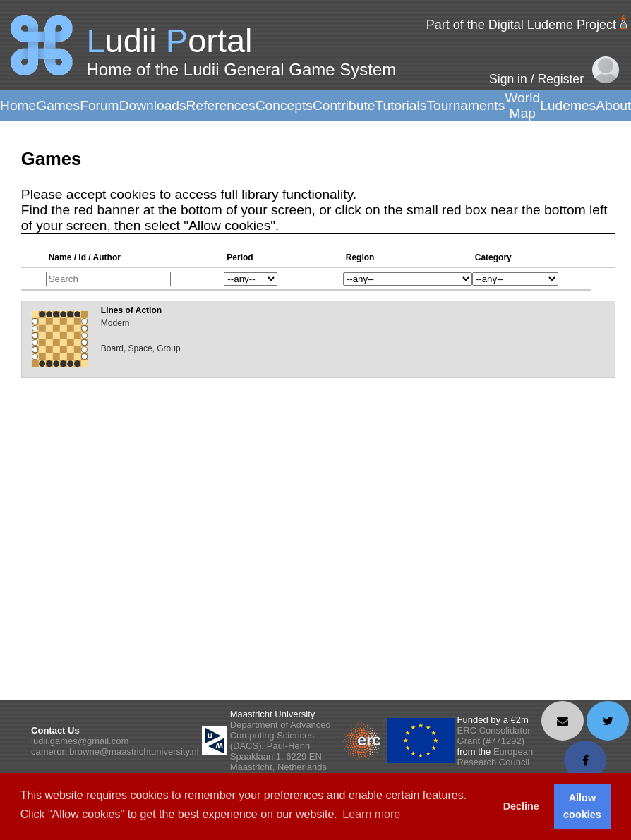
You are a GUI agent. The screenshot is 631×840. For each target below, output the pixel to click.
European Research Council (495, 757)
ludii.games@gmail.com (80, 741)
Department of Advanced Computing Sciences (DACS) (281, 735)
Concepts (284, 105)
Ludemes (568, 105)
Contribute (344, 105)
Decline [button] (521, 806)
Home (18, 105)
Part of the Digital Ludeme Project (521, 25)
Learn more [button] (371, 814)
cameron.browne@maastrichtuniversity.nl (115, 751)
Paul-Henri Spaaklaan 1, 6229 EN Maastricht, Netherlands (278, 756)
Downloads (153, 105)
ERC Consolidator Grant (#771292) (494, 736)
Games (58, 105)
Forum (99, 105)
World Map (522, 105)
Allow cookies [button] (582, 806)
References (221, 105)
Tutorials (401, 105)
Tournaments (465, 105)
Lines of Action (131, 310)
